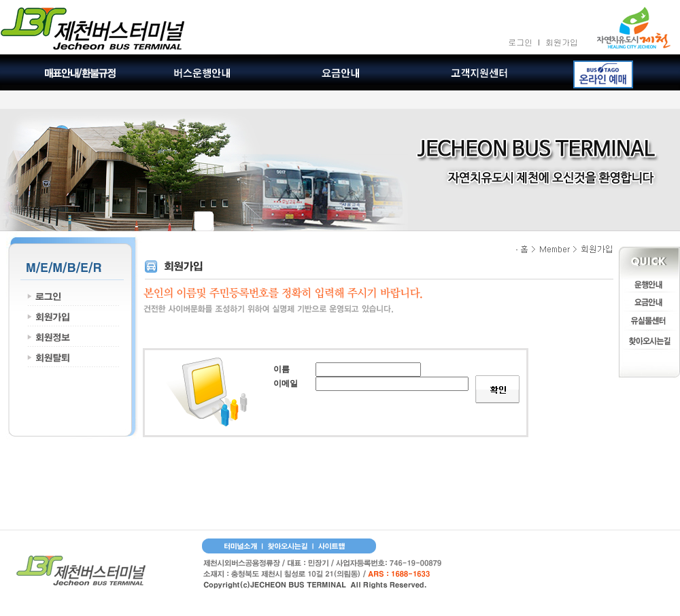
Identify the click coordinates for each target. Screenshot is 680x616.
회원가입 (562, 42)
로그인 (520, 42)
